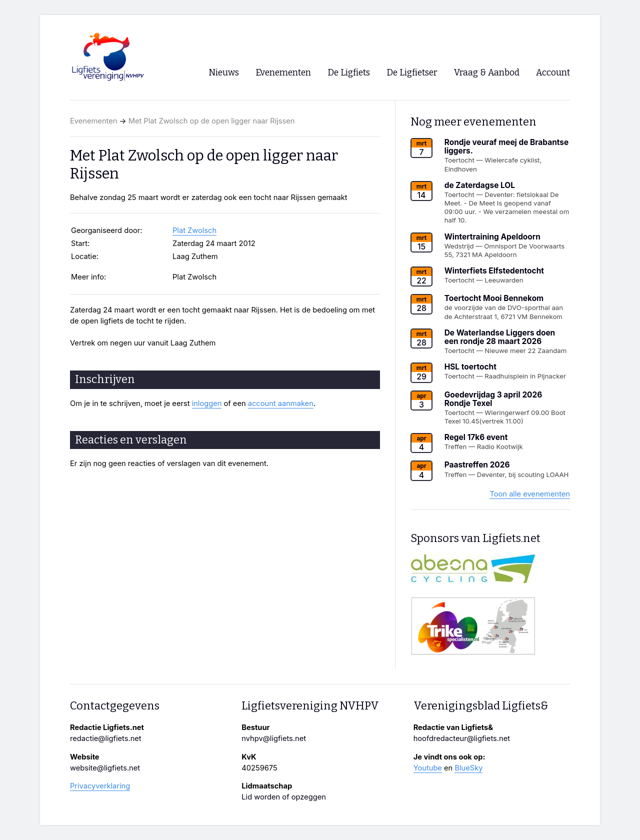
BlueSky (468, 768)
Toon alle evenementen (530, 494)
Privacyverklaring (100, 786)
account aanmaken (281, 403)
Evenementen (93, 121)
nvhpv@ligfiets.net (274, 738)
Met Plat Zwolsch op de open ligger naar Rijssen (212, 121)
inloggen (207, 403)
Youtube (428, 768)
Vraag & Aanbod (487, 73)
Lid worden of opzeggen (284, 797)
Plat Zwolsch (194, 230)
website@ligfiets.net (105, 768)
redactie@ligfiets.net (106, 738)
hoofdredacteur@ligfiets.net (462, 738)
